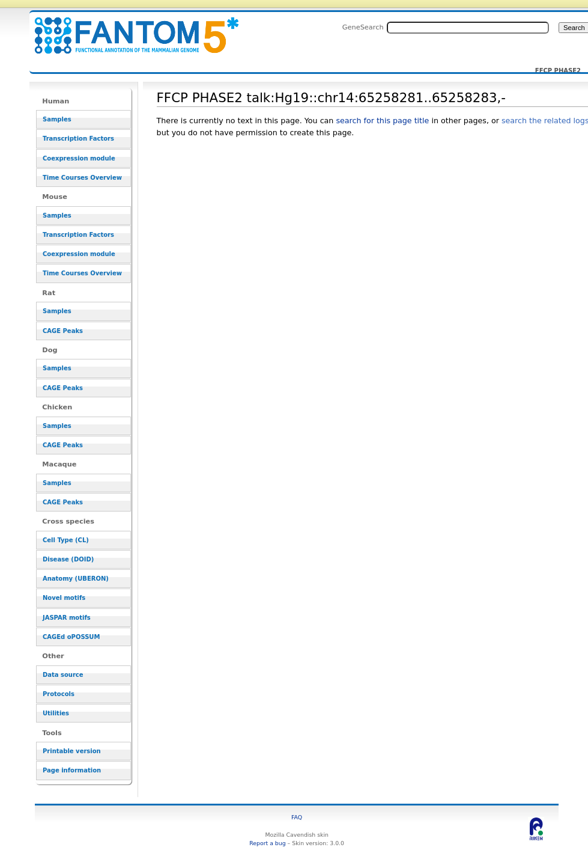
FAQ (297, 817)
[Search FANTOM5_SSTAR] (468, 28)
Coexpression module (79, 158)
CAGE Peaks (63, 331)
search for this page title (382, 121)
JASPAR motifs (67, 618)
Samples (57, 119)
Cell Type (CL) (66, 540)
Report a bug (267, 843)
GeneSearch (363, 27)
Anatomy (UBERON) (76, 579)
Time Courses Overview (82, 178)
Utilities (56, 713)
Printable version (72, 751)
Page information (72, 770)
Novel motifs (64, 598)
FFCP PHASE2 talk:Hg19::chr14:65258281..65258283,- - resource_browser (129, 29)
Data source (63, 675)
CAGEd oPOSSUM (71, 637)
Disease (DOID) (68, 559)
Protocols (59, 694)
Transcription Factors (78, 139)
